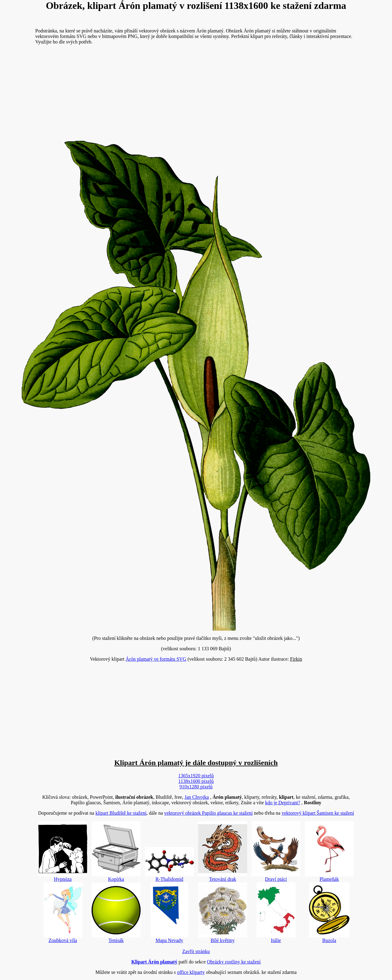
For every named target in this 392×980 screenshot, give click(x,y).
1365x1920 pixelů (196, 776)
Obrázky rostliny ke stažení (234, 962)
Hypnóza (63, 852)
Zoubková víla (63, 913)
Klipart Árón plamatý (154, 962)
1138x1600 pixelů (196, 781)
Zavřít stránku (196, 951)
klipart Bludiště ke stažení (121, 813)
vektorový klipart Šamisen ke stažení (318, 813)
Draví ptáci (276, 851)
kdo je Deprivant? (283, 803)
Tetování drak (223, 851)
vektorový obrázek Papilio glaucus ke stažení (208, 813)
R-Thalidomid (169, 864)
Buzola (329, 913)
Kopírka (116, 851)
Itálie (276, 913)
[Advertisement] (196, 92)
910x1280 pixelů (196, 787)
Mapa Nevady (170, 913)
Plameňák (329, 851)
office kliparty (191, 972)
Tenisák (116, 913)
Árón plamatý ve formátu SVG (156, 659)
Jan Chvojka (197, 797)
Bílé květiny (223, 913)
